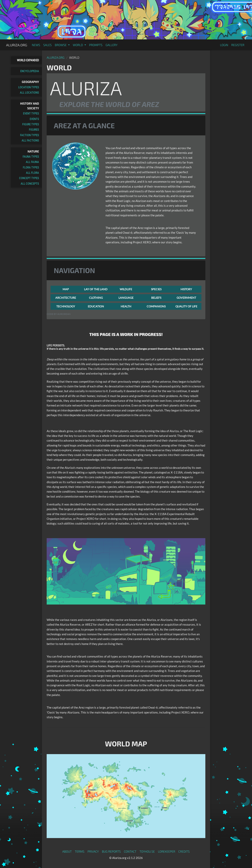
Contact (130, 851)
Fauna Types (31, 157)
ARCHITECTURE (66, 298)
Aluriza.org (17, 45)
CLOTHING (96, 298)
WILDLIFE (126, 289)
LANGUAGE (126, 298)
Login (224, 45)
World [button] (78, 45)
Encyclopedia (30, 71)
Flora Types (31, 167)
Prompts (96, 45)
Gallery (112, 45)
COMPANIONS (156, 306)
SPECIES (156, 289)
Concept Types (29, 178)
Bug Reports (111, 851)
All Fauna (32, 162)
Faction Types (30, 135)
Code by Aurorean (59, 314)
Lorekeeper (167, 851)
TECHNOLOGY (66, 306)
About (67, 851)
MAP (66, 289)
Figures (34, 130)
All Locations (29, 93)
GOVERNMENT (186, 298)
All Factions (30, 140)
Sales (48, 45)
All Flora (32, 173)
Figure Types (31, 124)
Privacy (93, 851)
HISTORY (186, 289)
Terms (80, 851)
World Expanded (28, 60)
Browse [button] (61, 45)
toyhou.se (147, 851)
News (36, 45)
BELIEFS (156, 298)
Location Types (29, 87)
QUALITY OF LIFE (186, 306)
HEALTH (126, 306)
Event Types (31, 114)
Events (34, 119)
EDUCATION (96, 306)
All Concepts (30, 184)
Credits (184, 851)
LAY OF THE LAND (96, 289)
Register (238, 45)
